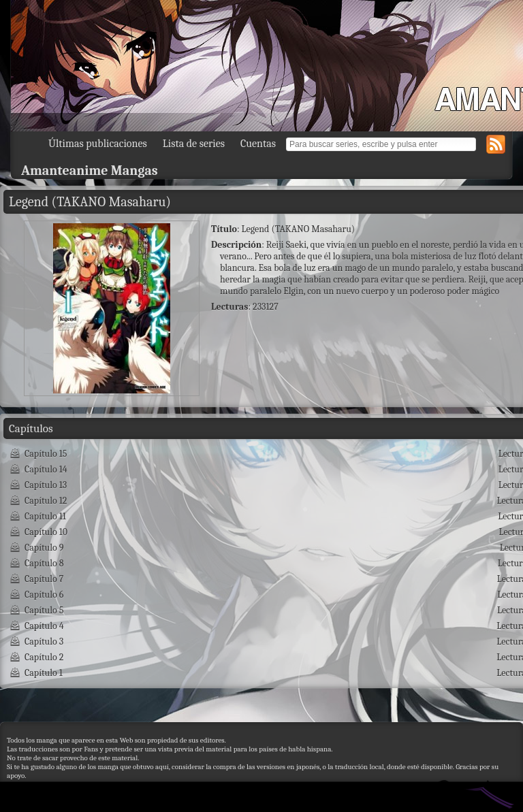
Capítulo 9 (44, 548)
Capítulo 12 (46, 501)
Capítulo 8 (44, 563)
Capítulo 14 (46, 469)
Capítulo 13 (46, 485)
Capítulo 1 (44, 673)
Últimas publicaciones (98, 144)
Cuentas (258, 144)
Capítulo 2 (44, 657)
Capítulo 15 (46, 454)
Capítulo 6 (44, 595)
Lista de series (194, 144)
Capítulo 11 (45, 516)
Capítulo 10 (46, 532)
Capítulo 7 (44, 579)
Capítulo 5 (44, 610)
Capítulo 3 (44, 642)
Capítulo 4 (44, 626)
